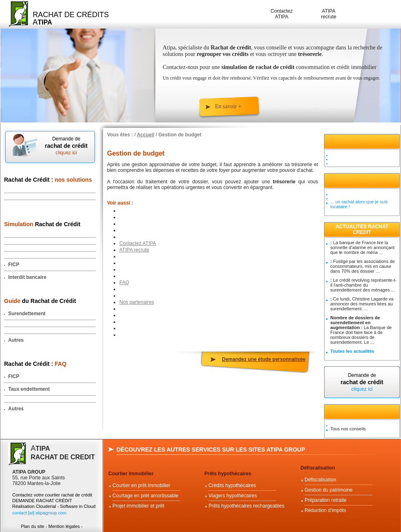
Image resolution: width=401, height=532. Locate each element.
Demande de (66, 146)
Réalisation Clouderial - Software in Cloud (54, 506)
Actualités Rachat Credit (362, 229)
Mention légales (64, 526)
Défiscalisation (318, 468)
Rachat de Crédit (42, 224)
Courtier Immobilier (131, 474)
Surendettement (27, 314)
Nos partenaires (137, 302)
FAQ (124, 283)
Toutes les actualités (352, 351)
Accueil (146, 135)
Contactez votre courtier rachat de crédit (52, 495)
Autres (16, 340)
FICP (14, 265)
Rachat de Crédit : (48, 180)
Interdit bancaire (27, 277)
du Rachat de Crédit (40, 301)
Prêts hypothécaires (228, 474)
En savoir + (228, 106)
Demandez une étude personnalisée (264, 359)
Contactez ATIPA (282, 14)
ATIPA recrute (328, 14)
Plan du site (32, 526)
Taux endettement (29, 389)
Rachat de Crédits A (71, 18)
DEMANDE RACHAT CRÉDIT (43, 501)
